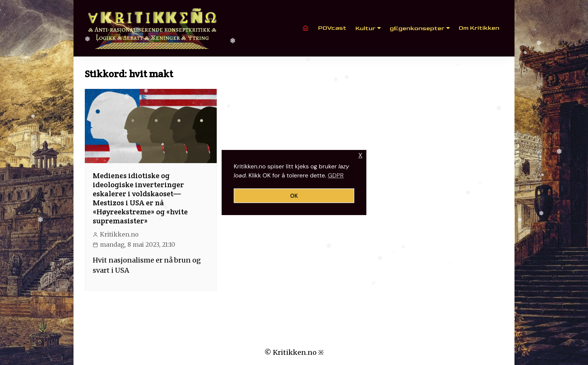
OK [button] (294, 196)
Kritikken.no (119, 234)
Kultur (365, 28)
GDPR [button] (336, 175)
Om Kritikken (479, 28)
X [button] (361, 155)
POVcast (332, 28)
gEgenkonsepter (417, 28)
